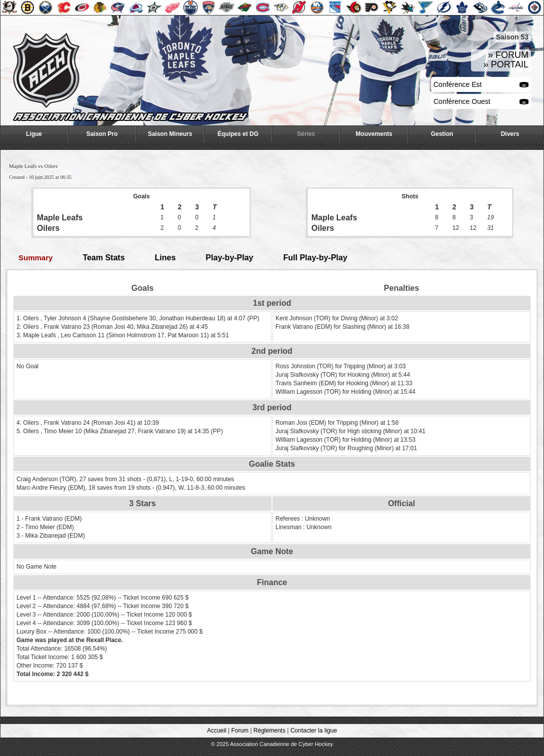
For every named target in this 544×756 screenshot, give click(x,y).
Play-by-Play (229, 258)
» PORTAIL (506, 64)
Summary (35, 258)
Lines (165, 258)
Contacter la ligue (314, 731)
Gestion (442, 134)
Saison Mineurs (170, 134)
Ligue (34, 134)
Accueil (217, 731)
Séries (306, 134)
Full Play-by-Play (315, 258)
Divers (510, 134)
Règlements (269, 731)
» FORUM (508, 55)
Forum (240, 731)
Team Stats (103, 258)
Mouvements (374, 134)
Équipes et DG (238, 134)
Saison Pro (102, 134)
